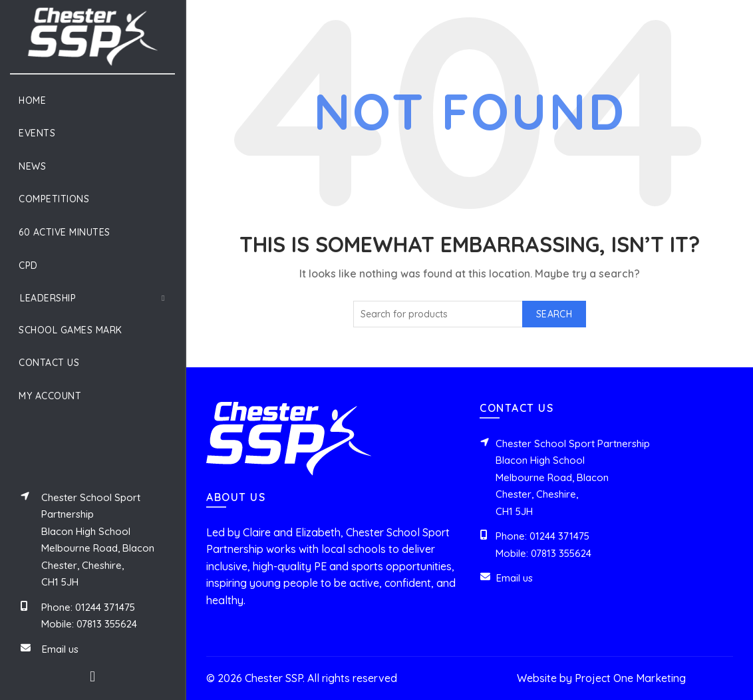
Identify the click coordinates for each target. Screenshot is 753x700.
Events (37, 133)
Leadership (48, 298)
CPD (28, 265)
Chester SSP (274, 678)
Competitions (54, 199)
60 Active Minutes (65, 232)
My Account (50, 396)
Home (32, 100)
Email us (60, 649)
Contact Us (49, 363)
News (32, 166)
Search (554, 314)
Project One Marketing (630, 678)
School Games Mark (71, 330)
